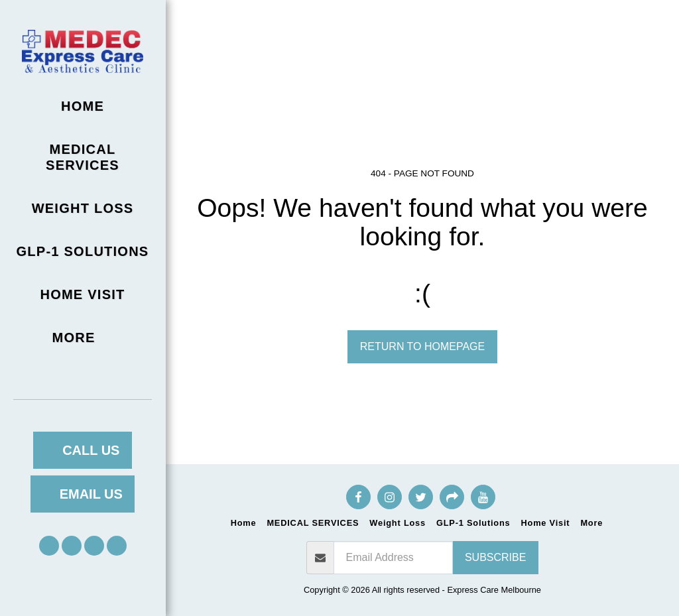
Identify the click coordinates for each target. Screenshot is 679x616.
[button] (49, 546)
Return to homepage (422, 346)
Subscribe (495, 557)
